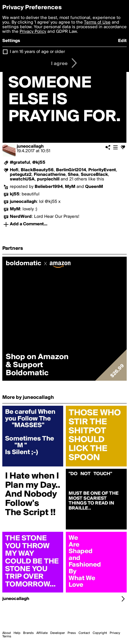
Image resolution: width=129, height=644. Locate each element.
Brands (28, 633)
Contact (84, 633)
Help (17, 633)
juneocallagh (30, 146)
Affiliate (42, 633)
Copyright (100, 633)
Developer (58, 633)
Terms (7, 637)
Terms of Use (97, 22)
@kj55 (39, 163)
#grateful (20, 163)
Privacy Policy (33, 32)
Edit (122, 41)
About (7, 633)
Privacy (115, 633)
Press (72, 633)
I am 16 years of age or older (37, 52)
